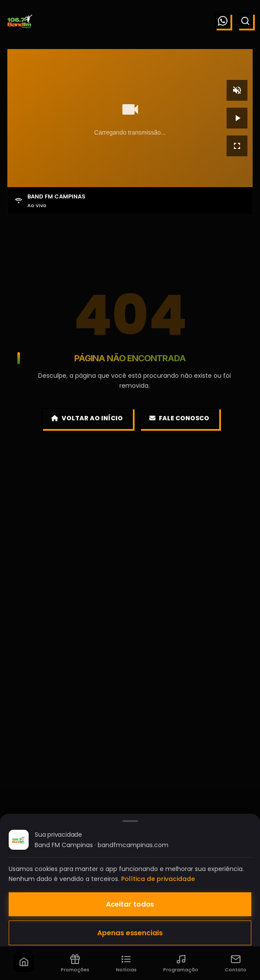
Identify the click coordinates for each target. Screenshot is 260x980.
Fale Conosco (179, 418)
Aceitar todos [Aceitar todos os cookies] (130, 904)
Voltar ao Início (87, 418)
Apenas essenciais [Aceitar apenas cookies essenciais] (130, 933)
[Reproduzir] (237, 118)
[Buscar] (245, 21)
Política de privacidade (158, 879)
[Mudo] (237, 90)
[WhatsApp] (223, 21)
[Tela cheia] (237, 146)
